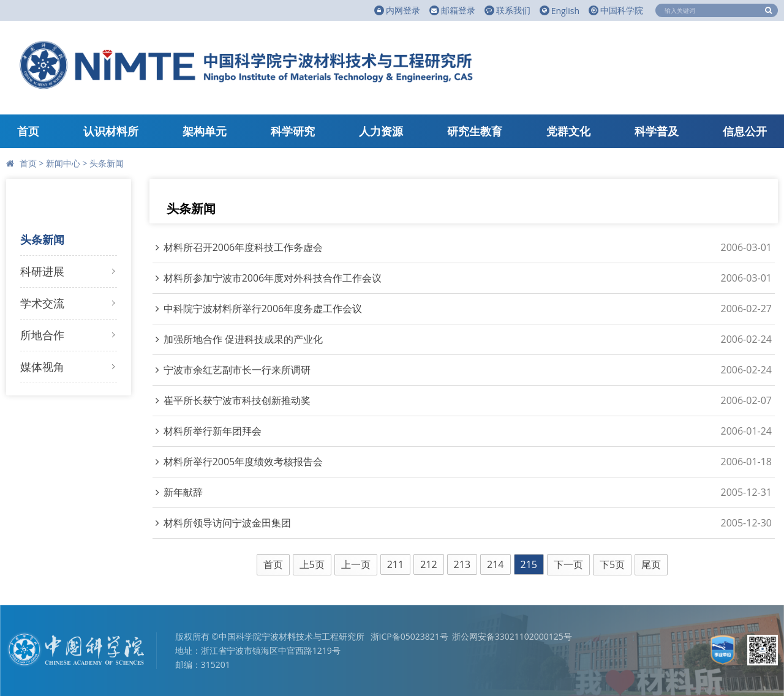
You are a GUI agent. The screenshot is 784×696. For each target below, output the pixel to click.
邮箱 (452, 10)
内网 (397, 10)
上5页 (312, 564)
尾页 (651, 564)
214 (495, 564)
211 (395, 564)
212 (428, 564)
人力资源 (381, 131)
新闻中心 (63, 163)
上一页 (356, 564)
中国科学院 (616, 10)
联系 (507, 10)
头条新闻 (107, 163)
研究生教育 (475, 131)
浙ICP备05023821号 (409, 636)
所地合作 (42, 335)
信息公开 (745, 131)
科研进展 (42, 271)
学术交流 (42, 303)
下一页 (568, 564)
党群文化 (568, 131)
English (560, 11)
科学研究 (293, 131)
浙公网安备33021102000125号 (512, 636)
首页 (28, 131)
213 (462, 564)
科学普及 (657, 131)
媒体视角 (42, 367)
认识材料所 (111, 131)
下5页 (612, 564)
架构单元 (205, 131)
